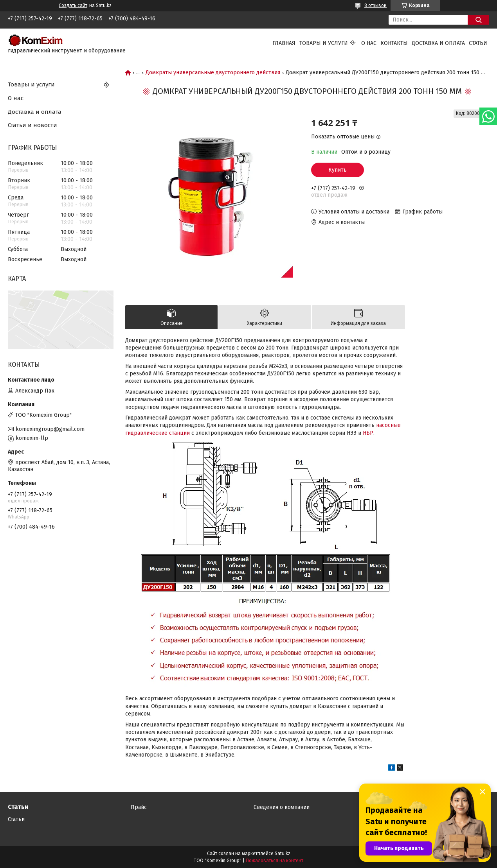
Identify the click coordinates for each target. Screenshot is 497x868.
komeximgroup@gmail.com (50, 429)
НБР (368, 433)
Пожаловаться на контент (275, 861)
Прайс (139, 807)
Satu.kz (283, 854)
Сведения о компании (282, 807)
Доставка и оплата (438, 43)
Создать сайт (73, 5)
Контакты (394, 43)
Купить (338, 170)
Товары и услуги (324, 43)
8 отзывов (375, 5)
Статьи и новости (32, 125)
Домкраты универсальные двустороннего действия (213, 73)
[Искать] (478, 20)
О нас (369, 43)
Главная (284, 43)
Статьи (478, 43)
